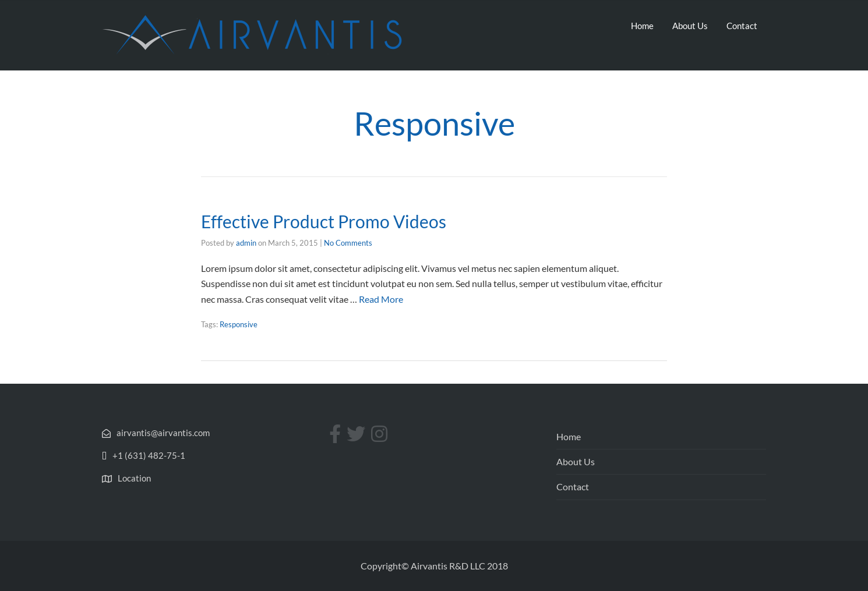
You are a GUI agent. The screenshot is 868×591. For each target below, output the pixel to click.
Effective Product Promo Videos (324, 221)
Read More (381, 299)
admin (246, 243)
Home (642, 26)
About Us (690, 26)
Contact (742, 26)
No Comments (348, 243)
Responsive (239, 324)
